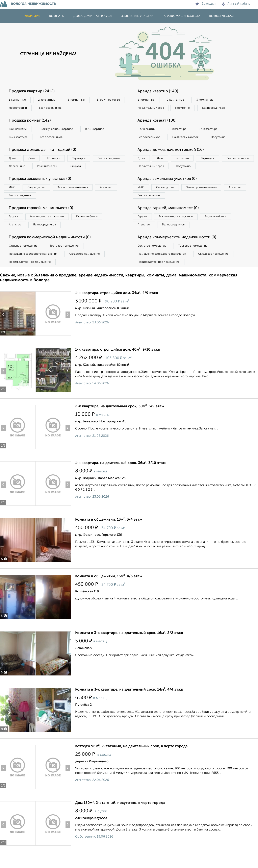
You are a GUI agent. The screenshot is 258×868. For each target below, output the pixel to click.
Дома (13, 160)
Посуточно (185, 108)
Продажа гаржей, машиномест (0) (42, 219)
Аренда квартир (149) (158, 91)
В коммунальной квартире (58, 130)
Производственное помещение (30, 274)
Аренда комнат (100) (158, 121)
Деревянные (54, 168)
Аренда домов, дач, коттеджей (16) (172, 159)
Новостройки (55, 108)
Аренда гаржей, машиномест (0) (169, 219)
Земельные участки (137, 16)
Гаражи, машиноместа (181, 16)
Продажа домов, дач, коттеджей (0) (44, 151)
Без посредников (89, 108)
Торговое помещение (67, 257)
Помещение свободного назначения (34, 266)
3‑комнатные (79, 100)
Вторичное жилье (21, 108)
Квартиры (32, 16)
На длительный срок (152, 108)
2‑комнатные (48, 100)
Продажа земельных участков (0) (41, 189)
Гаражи (14, 228)
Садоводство (38, 198)
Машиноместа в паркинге (49, 228)
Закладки (205, 4)
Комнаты (57, 16)
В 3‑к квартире (19, 138)
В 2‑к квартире (99, 130)
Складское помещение (87, 266)
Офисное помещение (24, 257)
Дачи (33, 160)
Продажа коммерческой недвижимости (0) (51, 249)
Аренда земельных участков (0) (168, 189)
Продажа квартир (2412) (32, 91)
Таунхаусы (83, 160)
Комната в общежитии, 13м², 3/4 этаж (109, 532)
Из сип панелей (86, 168)
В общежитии (18, 130)
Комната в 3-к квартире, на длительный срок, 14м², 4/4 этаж (129, 702)
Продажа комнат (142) (31, 121)
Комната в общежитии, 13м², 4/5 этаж (109, 589)
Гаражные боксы (90, 228)
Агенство (111, 198)
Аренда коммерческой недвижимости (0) (178, 249)
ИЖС (13, 198)
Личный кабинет (237, 4)
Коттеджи (56, 160)
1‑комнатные (18, 100)
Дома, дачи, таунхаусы (93, 16)
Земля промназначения (76, 198)
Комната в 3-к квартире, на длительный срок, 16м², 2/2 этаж (129, 645)
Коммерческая (221, 16)
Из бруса (15, 176)
